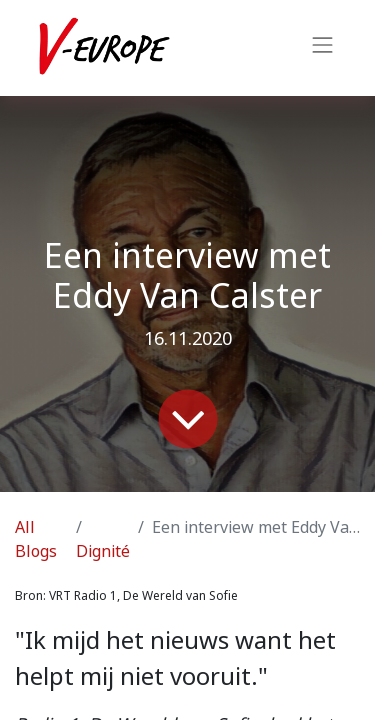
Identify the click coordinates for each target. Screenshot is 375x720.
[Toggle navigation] (323, 48)
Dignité (103, 551)
